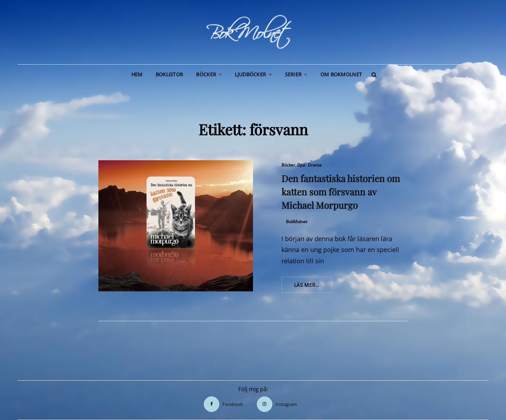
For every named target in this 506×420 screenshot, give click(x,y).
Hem (137, 74)
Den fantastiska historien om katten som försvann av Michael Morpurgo (341, 192)
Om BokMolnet (341, 74)
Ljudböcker (250, 74)
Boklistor (170, 74)
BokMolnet (297, 222)
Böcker (206, 74)
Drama (315, 165)
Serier (293, 74)
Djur (301, 165)
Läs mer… (313, 287)
